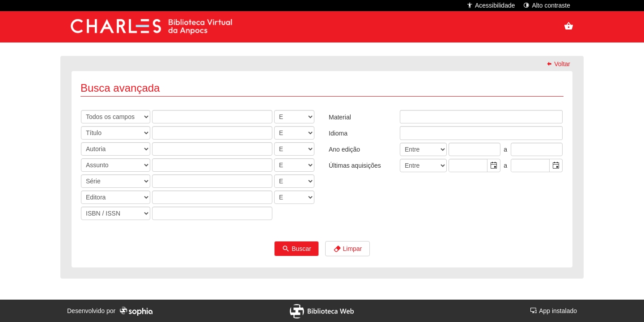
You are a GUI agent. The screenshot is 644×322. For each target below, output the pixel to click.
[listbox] (407, 117)
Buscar (296, 249)
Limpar (348, 249)
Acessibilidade (491, 5)
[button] (494, 165)
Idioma (338, 133)
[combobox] (468, 165)
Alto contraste (547, 5)
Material (340, 117)
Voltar (558, 64)
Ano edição (344, 149)
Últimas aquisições (355, 165)
